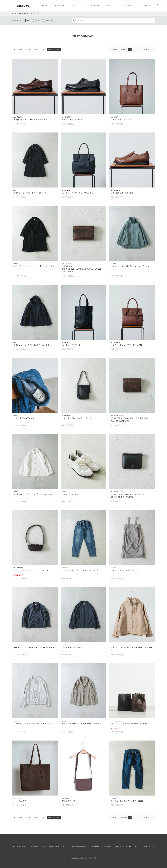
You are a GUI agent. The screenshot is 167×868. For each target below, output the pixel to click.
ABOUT (110, 6)
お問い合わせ (149, 847)
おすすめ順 (18, 50)
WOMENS (60, 6)
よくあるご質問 (19, 847)
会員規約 (108, 847)
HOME (14, 14)
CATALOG (77, 6)
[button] (146, 50)
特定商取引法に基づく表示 (127, 847)
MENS (44, 6)
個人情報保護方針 (79, 847)
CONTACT (145, 6)
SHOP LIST (127, 6)
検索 (75, 20)
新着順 (28, 50)
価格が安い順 (40, 50)
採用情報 (34, 847)
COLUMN (94, 6)
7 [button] (141, 50)
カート (162, 6)
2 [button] (133, 50)
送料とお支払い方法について (55, 847)
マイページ (158, 6)
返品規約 (95, 847)
